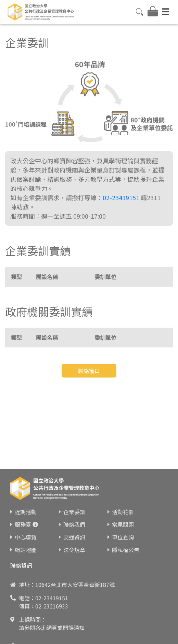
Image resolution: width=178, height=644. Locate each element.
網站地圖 (26, 588)
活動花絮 (123, 550)
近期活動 (26, 550)
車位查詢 (123, 575)
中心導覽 (26, 575)
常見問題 (123, 563)
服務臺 (23, 563)
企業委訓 (74, 550)
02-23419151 (121, 197)
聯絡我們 (74, 563)
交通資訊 (74, 575)
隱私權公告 (126, 588)
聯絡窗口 (89, 371)
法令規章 (74, 588)
